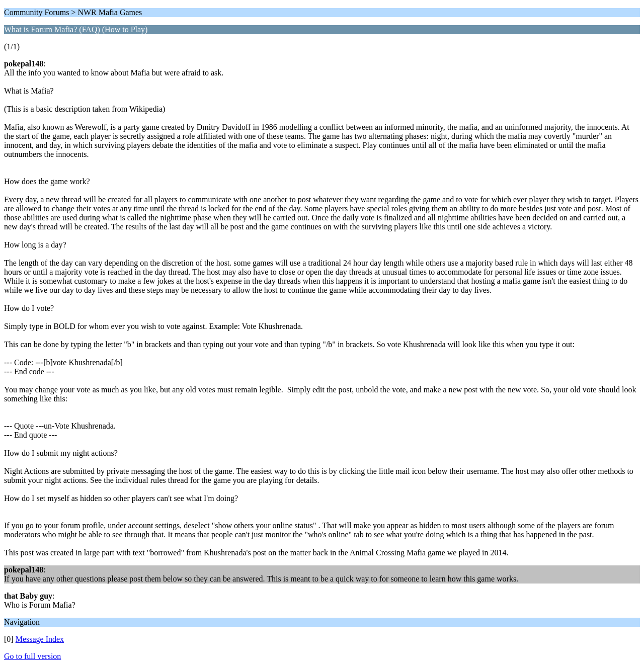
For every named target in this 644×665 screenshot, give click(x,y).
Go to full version (32, 656)
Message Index (40, 639)
